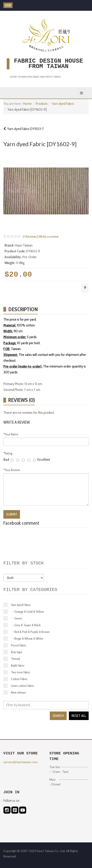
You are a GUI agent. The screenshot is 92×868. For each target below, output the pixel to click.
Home (27, 104)
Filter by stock (24, 563)
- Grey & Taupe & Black (22, 625)
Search (58, 716)
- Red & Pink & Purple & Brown (26, 632)
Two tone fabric (17, 672)
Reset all (79, 716)
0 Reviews (30, 237)
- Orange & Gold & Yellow (24, 612)
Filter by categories (30, 590)
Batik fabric (14, 665)
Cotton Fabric (15, 679)
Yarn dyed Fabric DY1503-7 (24, 129)
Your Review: (12, 470)
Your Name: (11, 434)
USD (8, 5)
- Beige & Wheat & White (23, 639)
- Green (13, 618)
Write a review (49, 237)
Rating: (8, 453)
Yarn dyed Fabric (63, 104)
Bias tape (13, 652)
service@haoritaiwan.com (21, 762)
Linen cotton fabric (19, 686)
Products (42, 104)
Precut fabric (15, 645)
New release (15, 692)
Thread (12, 659)
